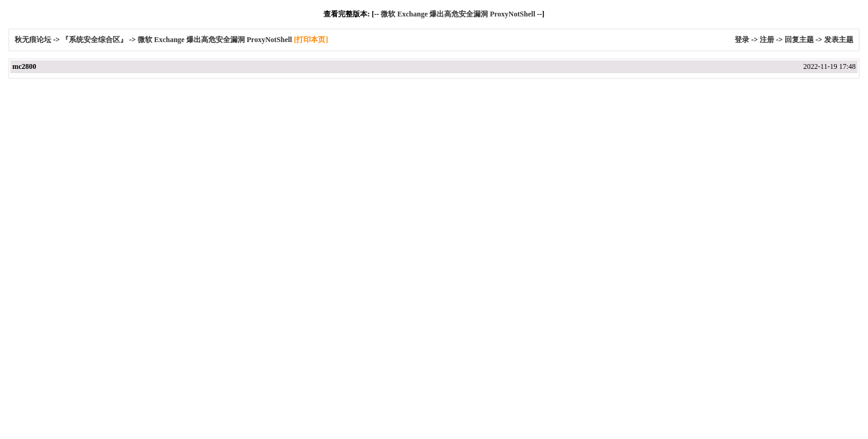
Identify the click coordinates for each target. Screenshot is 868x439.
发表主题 (839, 40)
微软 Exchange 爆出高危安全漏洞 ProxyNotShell (458, 14)
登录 (742, 40)
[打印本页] (311, 40)
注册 (767, 40)
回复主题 (799, 40)
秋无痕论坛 (34, 40)
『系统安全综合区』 (94, 40)
